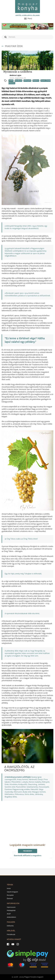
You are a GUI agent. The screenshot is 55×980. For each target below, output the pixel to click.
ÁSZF (9, 914)
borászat (18, 81)
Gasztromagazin (12, 892)
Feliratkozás (11, 935)
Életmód (10, 899)
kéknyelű (27, 81)
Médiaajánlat (11, 911)
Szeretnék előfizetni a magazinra (28, 856)
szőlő (11, 81)
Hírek (9, 889)
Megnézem (28, 851)
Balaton (36, 81)
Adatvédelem (11, 917)
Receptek (10, 895)
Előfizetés (10, 926)
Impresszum (11, 907)
